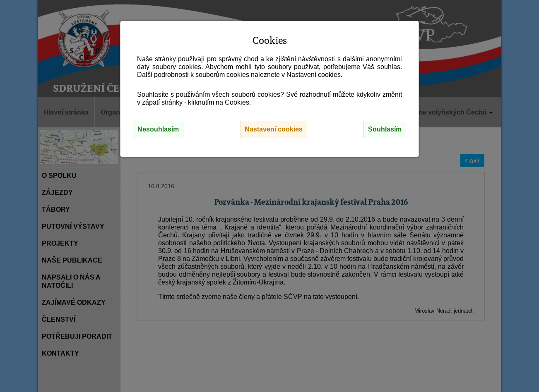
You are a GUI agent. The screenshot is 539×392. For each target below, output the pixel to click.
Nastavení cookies (274, 129)
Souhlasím (385, 129)
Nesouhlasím (158, 129)
